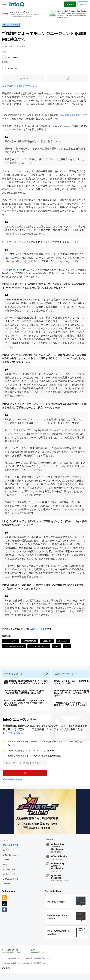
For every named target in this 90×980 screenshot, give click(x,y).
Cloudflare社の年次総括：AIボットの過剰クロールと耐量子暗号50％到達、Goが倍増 (26, 695)
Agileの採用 (47, 642)
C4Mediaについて (11, 883)
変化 (68, 647)
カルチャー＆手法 (11, 26)
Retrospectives (30, 642)
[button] (25, 777)
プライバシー (8, 974)
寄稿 (5, 869)
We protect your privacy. (13, 783)
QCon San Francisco (56, 881)
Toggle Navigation (4, 4)
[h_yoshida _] (5, 69)
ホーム (6, 845)
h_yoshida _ (13, 69)
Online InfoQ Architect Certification (58, 851)
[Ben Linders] (5, 58)
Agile (57, 647)
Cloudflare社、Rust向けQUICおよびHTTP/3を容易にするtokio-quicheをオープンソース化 (26, 685)
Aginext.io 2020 (70, 116)
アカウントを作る (11, 850)
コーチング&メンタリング (39, 647)
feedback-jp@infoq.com (12, 959)
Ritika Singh (17, 271)
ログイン (7, 855)
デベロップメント (14, 676)
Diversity (7, 888)
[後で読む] (68, 80)
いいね (26, 80)
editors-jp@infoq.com (40, 959)
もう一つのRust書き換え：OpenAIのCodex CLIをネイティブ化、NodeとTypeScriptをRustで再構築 (25, 705)
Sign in (82, 4)
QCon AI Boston (59, 861)
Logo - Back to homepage (17, 4)
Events (6, 864)
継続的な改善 (63, 642)
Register (70, 4)
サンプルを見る (17, 737)
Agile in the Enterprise (14, 647)
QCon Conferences (12, 859)
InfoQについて (10, 879)
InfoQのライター (11, 874)
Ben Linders (13, 58)
